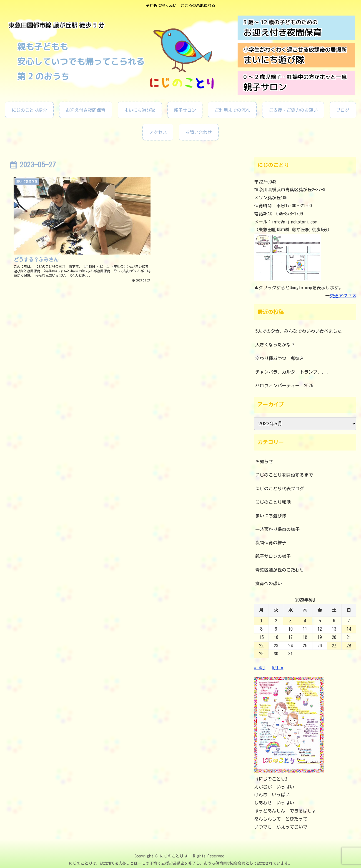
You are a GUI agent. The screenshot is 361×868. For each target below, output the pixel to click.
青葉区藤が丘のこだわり (280, 570)
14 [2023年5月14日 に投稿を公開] (349, 629)
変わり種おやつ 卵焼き (280, 358)
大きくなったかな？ (275, 345)
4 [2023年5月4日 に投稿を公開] (305, 621)
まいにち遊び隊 (271, 516)
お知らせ (264, 462)
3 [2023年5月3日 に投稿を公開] (290, 621)
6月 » (278, 668)
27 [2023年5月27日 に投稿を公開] (334, 646)
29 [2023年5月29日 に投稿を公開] (261, 654)
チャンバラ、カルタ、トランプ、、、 (293, 372)
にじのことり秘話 (273, 502)
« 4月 (260, 668)
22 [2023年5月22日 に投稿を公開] (261, 646)
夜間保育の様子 (271, 543)
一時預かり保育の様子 (277, 529)
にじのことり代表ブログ (280, 489)
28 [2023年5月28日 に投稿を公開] (349, 646)
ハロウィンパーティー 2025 (284, 386)
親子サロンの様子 (273, 556)
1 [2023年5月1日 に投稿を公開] (261, 621)
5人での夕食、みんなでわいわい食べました (299, 331)
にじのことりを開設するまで (284, 475)
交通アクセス (343, 296)
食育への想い (269, 583)
